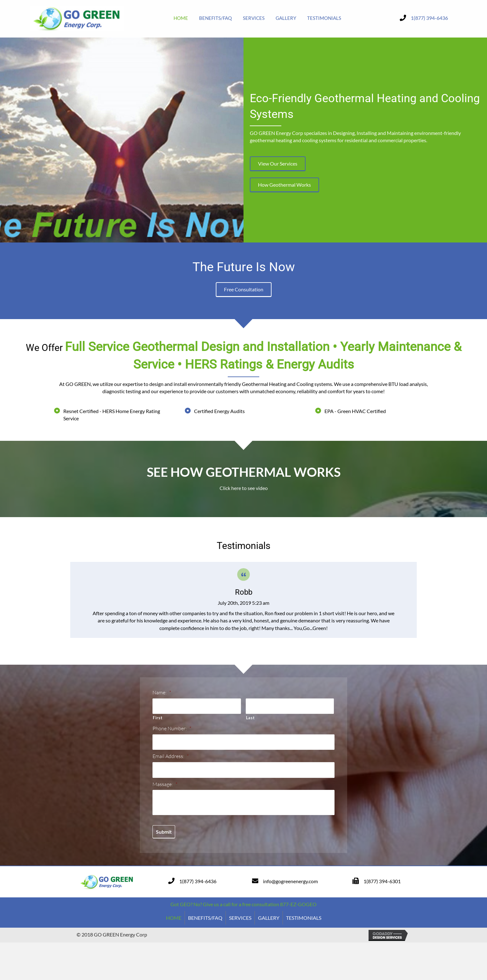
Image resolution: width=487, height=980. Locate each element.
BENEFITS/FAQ (205, 917)
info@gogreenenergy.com (290, 881)
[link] (181, 18)
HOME (174, 917)
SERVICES (240, 917)
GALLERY (269, 917)
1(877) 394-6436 (429, 18)
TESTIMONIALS (304, 917)
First (158, 717)
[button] (278, 164)
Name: (162, 692)
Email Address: (171, 756)
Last (250, 717)
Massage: (165, 784)
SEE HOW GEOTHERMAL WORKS (244, 472)
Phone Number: (172, 728)
